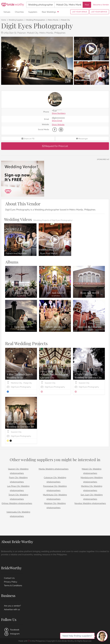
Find (87, 5)
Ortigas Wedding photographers (17, 503)
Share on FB (28, 139)
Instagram (12, 634)
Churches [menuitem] (19, 12)
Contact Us (9, 578)
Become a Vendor (101, 5)
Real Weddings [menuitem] (49, 12)
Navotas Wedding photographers (90, 503)
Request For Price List (55, 146)
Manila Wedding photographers (54, 469)
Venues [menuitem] (7, 12)
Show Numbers (59, 113)
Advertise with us (12, 609)
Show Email (57, 121)
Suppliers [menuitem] (33, 12)
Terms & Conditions (13, 585)
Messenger (82, 139)
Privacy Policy (11, 582)
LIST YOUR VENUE (80, 12)
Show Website (58, 125)
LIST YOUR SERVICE (99, 12)
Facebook (12, 630)
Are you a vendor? (12, 606)
